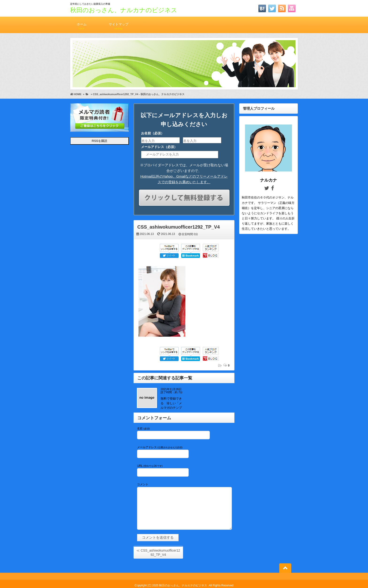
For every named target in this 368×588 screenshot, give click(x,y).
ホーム (82, 24)
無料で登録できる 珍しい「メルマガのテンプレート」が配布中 (171, 408)
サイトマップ (119, 24)
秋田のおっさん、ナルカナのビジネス (124, 10)
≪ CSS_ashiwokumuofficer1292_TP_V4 (158, 553)
